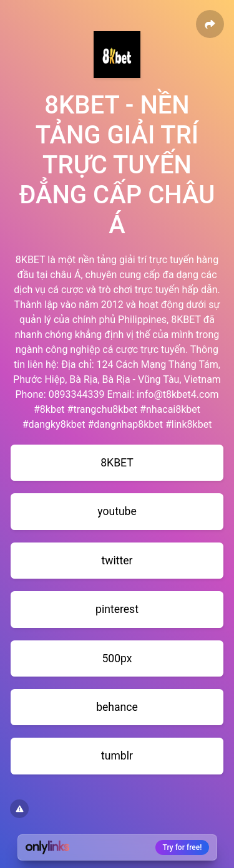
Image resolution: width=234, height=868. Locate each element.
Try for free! (183, 847)
